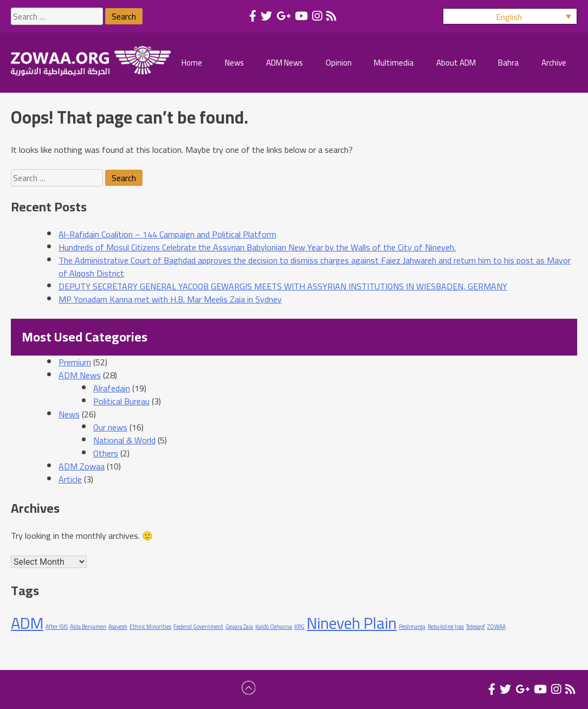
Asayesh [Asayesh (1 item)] (118, 627)
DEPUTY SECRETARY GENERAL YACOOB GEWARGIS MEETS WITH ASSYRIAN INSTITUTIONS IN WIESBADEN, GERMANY (283, 286)
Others (106, 453)
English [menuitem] (509, 17)
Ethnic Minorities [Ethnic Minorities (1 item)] (150, 627)
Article (70, 479)
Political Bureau (121, 401)
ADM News (80, 375)
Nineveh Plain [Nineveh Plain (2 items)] (352, 623)
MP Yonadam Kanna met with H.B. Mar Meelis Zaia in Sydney (170, 299)
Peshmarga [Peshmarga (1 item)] (412, 627)
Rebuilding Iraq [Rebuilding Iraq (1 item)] (446, 627)
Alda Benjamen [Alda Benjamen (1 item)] (88, 627)
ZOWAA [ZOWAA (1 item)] (496, 627)
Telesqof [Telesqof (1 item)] (476, 627)
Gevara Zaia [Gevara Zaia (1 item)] (239, 627)
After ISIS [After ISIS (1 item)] (57, 627)
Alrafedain (112, 388)
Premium (75, 362)
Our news (110, 427)
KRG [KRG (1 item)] (299, 627)
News (69, 414)
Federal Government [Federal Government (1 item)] (198, 627)
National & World (124, 440)
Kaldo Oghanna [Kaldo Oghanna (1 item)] (274, 627)
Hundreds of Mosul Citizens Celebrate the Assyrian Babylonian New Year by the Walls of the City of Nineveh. (257, 247)
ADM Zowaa (82, 466)
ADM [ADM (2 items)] (27, 623)
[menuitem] (510, 16)
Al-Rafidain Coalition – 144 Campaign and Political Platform (167, 234)
